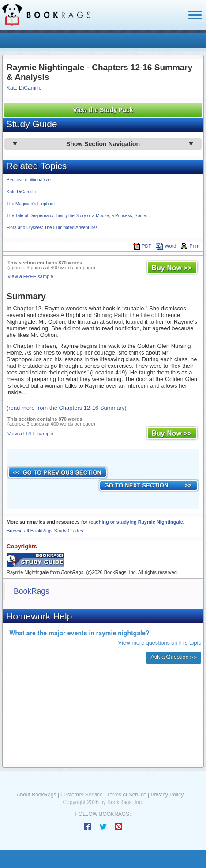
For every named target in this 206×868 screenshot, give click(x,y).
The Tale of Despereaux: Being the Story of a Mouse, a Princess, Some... (78, 216)
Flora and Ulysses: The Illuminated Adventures (52, 228)
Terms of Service (126, 795)
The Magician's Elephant (31, 204)
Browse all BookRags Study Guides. (46, 531)
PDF (142, 246)
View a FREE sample (30, 276)
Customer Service (81, 795)
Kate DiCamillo (24, 88)
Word (166, 246)
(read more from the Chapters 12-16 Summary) (67, 408)
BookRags (32, 591)
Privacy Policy (167, 795)
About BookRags (37, 795)
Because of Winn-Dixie (29, 180)
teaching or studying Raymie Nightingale (136, 522)
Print (190, 246)
